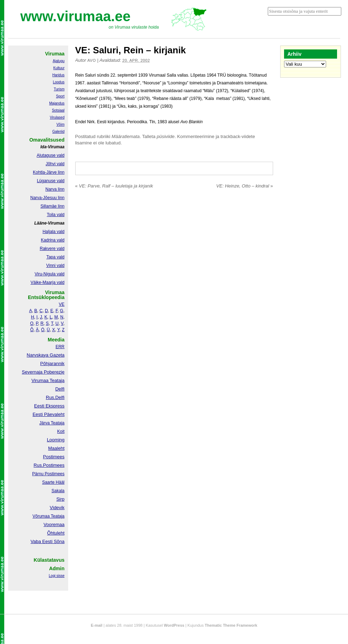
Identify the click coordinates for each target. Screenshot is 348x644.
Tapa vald (55, 257)
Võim (61, 124)
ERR (60, 347)
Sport (60, 96)
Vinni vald (55, 266)
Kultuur (59, 68)
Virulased (57, 117)
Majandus (57, 103)
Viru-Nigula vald (50, 274)
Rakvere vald (52, 249)
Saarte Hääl (53, 482)
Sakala (58, 491)
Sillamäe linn (52, 206)
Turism (59, 89)
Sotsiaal (58, 110)
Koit (61, 431)
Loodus (59, 82)
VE (61, 304)
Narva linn (55, 189)
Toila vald (55, 215)
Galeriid (58, 132)
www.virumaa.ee (76, 16)
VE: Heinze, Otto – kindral (244, 186)
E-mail (97, 625)
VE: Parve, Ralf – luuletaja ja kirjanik (114, 186)
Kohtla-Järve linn (49, 172)
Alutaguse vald (51, 155)
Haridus (58, 75)
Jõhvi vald (55, 164)
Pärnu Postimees (48, 474)
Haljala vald (53, 232)
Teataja (57, 516)
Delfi (60, 389)
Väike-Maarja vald (47, 282)
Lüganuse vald (51, 181)
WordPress (174, 625)
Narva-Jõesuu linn (48, 198)
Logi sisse (57, 576)
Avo (92, 60)
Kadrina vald (53, 240)
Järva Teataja (52, 423)
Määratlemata (126, 136)
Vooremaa (54, 524)
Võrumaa (41, 516)
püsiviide (166, 136)
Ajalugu (58, 61)
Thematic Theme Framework (231, 625)
